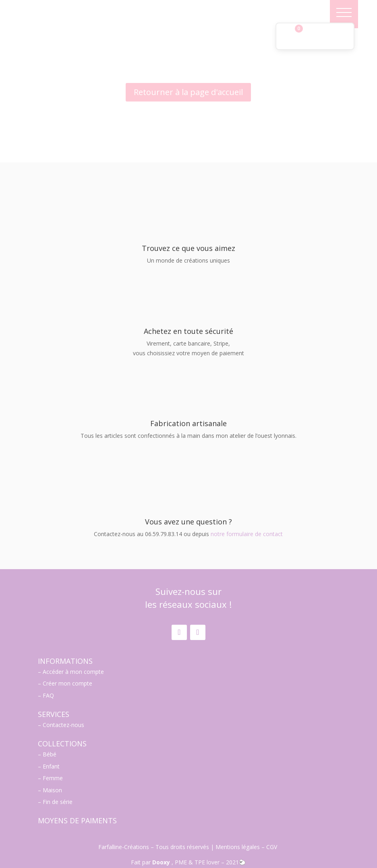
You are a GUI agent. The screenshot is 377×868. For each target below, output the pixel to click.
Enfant (51, 747)
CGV (272, 828)
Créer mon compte (67, 664)
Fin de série (58, 782)
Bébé (50, 735)
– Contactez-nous (61, 705)
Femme (53, 759)
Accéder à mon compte (73, 652)
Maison (52, 771)
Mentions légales (238, 828)
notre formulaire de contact (247, 515)
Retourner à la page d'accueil (188, 92)
